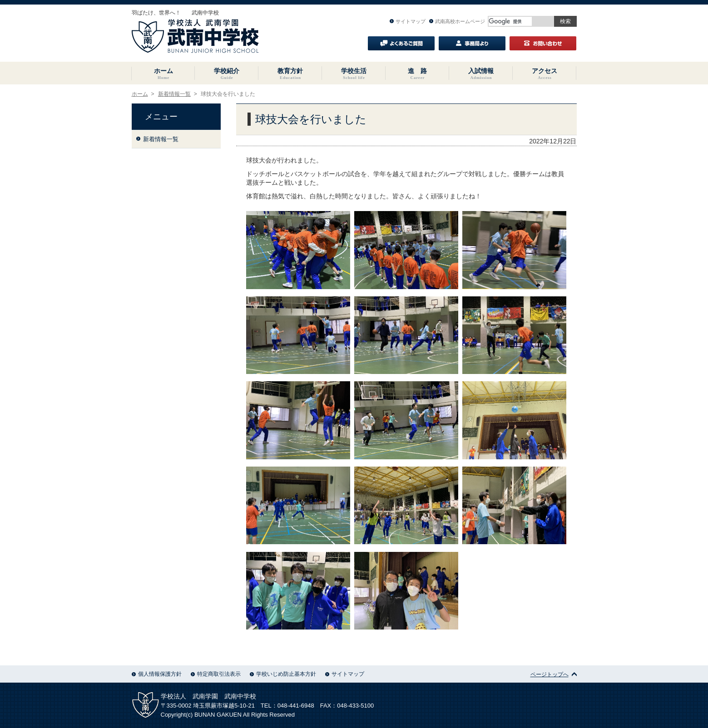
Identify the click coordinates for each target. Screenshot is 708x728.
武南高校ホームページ (457, 21)
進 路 (417, 74)
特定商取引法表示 (216, 674)
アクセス (545, 74)
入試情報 (481, 74)
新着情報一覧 (174, 94)
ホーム (163, 74)
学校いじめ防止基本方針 (283, 674)
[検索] (510, 21)
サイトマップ (408, 21)
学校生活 (354, 74)
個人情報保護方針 (157, 674)
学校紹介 (227, 74)
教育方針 (290, 74)
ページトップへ (554, 674)
